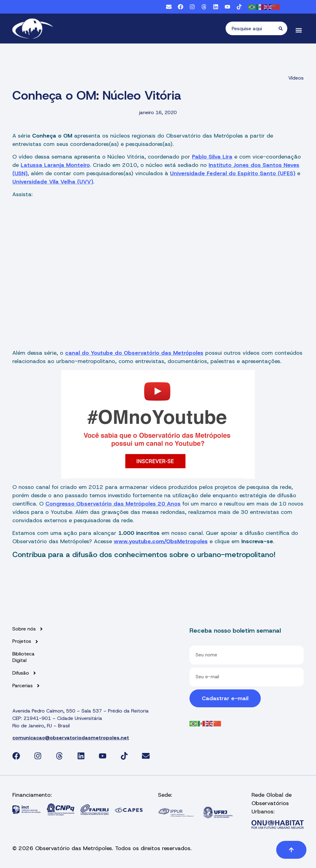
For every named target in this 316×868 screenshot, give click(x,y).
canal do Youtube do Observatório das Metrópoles (134, 353)
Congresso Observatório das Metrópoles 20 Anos (113, 504)
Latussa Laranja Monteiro (55, 165)
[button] (299, 30)
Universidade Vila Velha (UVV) (53, 182)
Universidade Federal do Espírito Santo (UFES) (233, 173)
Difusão (25, 673)
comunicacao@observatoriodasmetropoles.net (71, 738)
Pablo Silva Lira (212, 157)
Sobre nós (28, 629)
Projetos (26, 641)
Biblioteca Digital (23, 657)
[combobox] (252, 28)
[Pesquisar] (283, 28)
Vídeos (296, 78)
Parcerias (27, 686)
